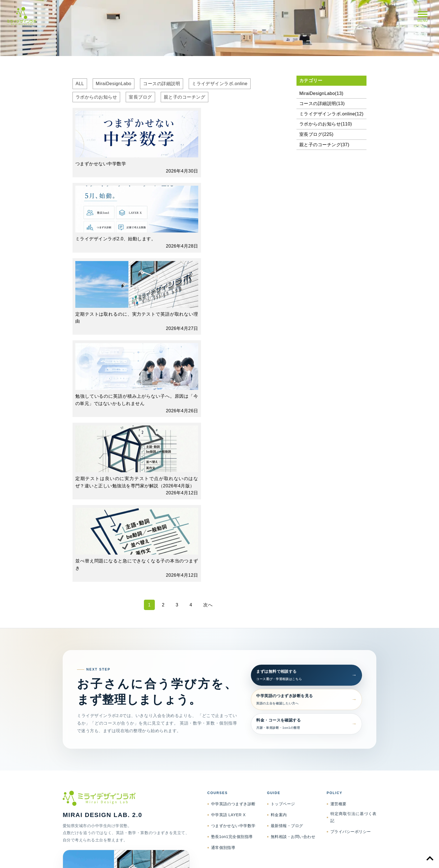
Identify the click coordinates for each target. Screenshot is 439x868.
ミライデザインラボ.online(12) (331, 114)
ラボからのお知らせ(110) (326, 124)
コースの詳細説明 (162, 84)
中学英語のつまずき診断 (233, 571)
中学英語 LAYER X (228, 582)
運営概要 (338, 571)
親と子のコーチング (185, 97)
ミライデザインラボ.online (220, 84)
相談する (108, 729)
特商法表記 (304, 857)
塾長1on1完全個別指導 (232, 604)
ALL (80, 84)
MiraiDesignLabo (114, 84)
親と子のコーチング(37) (324, 145)
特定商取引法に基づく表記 (353, 585)
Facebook (136, 729)
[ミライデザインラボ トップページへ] (126, 566)
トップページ (283, 571)
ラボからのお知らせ (96, 97)
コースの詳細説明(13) (322, 103)
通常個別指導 (223, 615)
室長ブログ (140, 97)
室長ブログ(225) (316, 134)
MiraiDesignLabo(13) (321, 93)
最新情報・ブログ (287, 593)
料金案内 (279, 582)
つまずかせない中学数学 (233, 593)
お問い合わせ (366, 857)
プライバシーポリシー (351, 599)
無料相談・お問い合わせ (293, 604)
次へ (208, 372)
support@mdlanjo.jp (143, 715)
